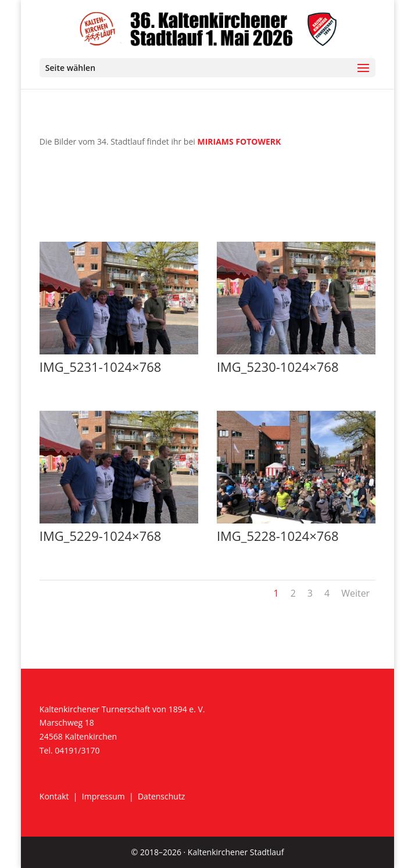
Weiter (355, 593)
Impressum (103, 796)
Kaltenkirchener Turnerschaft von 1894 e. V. (122, 709)
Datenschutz (161, 796)
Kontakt (54, 796)
